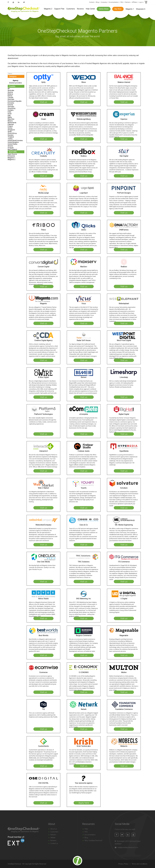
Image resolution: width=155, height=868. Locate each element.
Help (86, 829)
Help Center (90, 9)
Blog (97, 2)
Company (104, 2)
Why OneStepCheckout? (93, 841)
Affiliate (134, 2)
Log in (141, 2)
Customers (71, 9)
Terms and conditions (139, 864)
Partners (127, 2)
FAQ (122, 2)
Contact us (54, 843)
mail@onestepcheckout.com (128, 847)
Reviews (80, 9)
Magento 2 (48, 9)
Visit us (43, 102)
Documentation (114, 2)
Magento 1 (130, 9)
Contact (92, 2)
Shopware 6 (141, 9)
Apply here (84, 803)
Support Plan (59, 9)
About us (54, 829)
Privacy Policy (123, 864)
